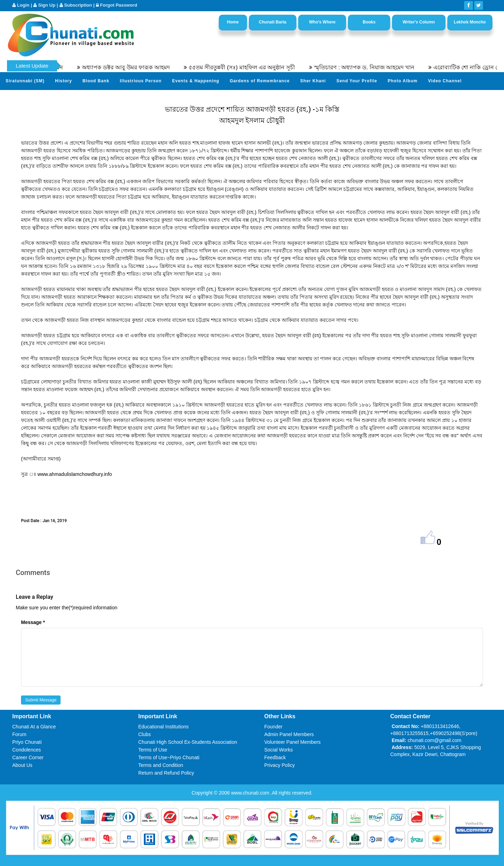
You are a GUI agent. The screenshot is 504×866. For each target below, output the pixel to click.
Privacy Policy (279, 765)
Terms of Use (153, 750)
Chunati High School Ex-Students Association (188, 742)
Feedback (275, 757)
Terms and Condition (161, 765)
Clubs (145, 734)
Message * (33, 622)
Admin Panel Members (289, 734)
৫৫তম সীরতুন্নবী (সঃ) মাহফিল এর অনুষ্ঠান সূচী (246, 67)
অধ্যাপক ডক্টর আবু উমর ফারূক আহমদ (131, 67)
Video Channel (445, 81)
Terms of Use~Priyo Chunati (169, 757)
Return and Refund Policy (166, 773)
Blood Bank (96, 81)
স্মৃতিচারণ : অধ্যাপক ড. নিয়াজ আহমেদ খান (369, 67)
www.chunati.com (251, 793)
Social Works (278, 750)
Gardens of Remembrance (260, 81)
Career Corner (28, 757)
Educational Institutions (163, 727)
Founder (273, 727)
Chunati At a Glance (34, 727)
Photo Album (403, 81)
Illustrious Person (141, 81)
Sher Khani (313, 81)
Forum (19, 734)
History (63, 81)
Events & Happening (196, 81)
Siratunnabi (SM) (25, 81)
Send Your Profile (357, 81)
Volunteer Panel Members (292, 742)
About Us (22, 765)
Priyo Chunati (27, 742)
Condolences (27, 750)
